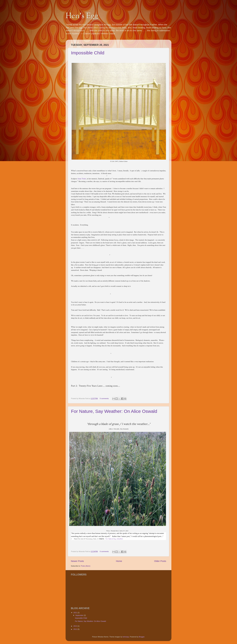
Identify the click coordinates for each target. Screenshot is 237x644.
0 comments (104, 398)
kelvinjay (126, 637)
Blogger (142, 637)
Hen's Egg (82, 16)
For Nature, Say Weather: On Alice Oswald (114, 411)
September (80, 615)
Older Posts (160, 561)
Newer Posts (77, 561)
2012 (75, 629)
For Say (114, 539)
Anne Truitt (82, 179)
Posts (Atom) (86, 566)
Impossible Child (88, 53)
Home (119, 561)
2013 (75, 626)
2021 (75, 613)
